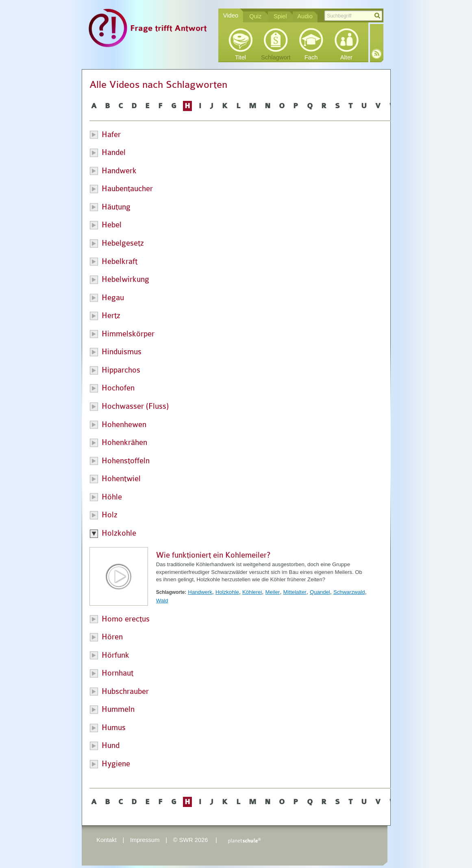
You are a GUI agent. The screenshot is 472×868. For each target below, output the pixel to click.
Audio (305, 16)
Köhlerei (252, 592)
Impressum (145, 840)
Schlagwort (276, 57)
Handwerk (200, 592)
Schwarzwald (349, 592)
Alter (346, 57)
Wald (162, 601)
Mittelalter (295, 592)
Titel (240, 57)
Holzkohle (227, 592)
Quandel (320, 592)
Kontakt (107, 840)
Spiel (280, 16)
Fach (311, 57)
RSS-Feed (376, 54)
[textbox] (353, 16)
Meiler (273, 592)
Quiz (255, 16)
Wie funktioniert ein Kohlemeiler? (213, 555)
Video (231, 15)
